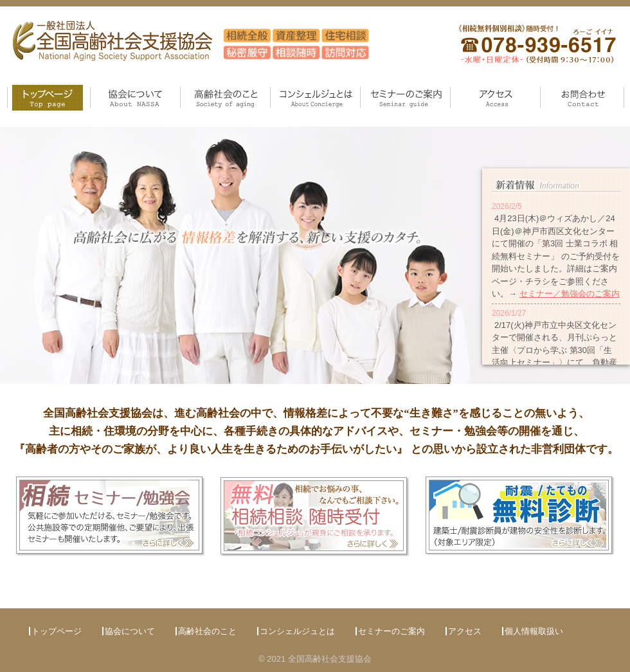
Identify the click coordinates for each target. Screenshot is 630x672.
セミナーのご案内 (396, 114)
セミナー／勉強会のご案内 (570, 294)
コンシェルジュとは (310, 114)
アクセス (469, 114)
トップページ (27, 114)
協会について (118, 114)
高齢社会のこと (212, 114)
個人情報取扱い (534, 631)
